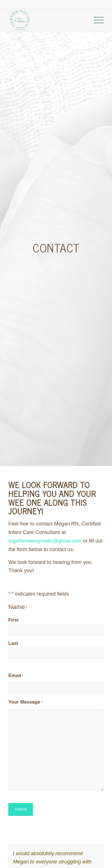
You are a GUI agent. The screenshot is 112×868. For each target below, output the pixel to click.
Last (13, 643)
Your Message (25, 702)
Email (16, 676)
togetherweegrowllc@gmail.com (45, 541)
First (13, 620)
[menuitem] (96, 20)
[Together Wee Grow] (46, 20)
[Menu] (96, 20)
